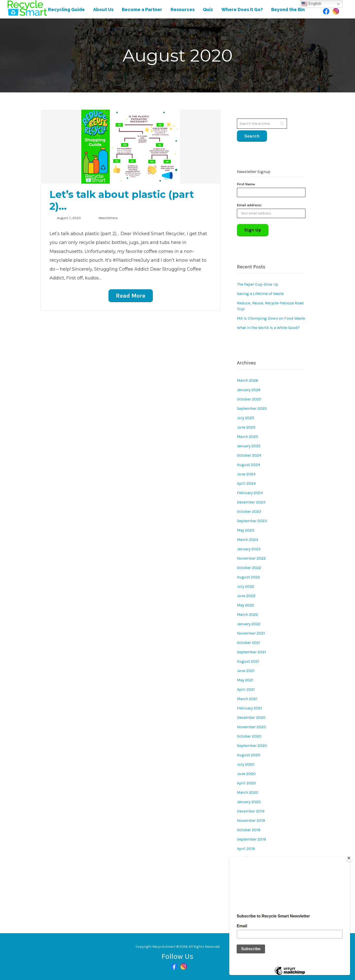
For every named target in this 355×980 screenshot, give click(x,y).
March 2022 (248, 614)
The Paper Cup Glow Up (258, 284)
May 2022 (246, 605)
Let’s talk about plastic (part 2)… (122, 200)
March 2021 (247, 699)
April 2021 (246, 689)
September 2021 (251, 652)
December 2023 (251, 502)
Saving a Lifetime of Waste (260, 294)
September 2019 (251, 839)
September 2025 (252, 408)
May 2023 (246, 530)
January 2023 (249, 549)
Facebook (326, 11)
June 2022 (246, 596)
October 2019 (249, 830)
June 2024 (246, 474)
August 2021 (248, 661)
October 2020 (249, 736)
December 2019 (251, 811)
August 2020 (249, 755)
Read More (131, 296)
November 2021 (251, 633)
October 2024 (249, 455)
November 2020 (251, 727)
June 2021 (246, 671)
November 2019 (251, 820)
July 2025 (246, 418)
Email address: (249, 205)
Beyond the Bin (288, 9)
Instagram (336, 11)
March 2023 (248, 540)
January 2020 (249, 802)
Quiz (208, 9)
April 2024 (246, 483)
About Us (103, 9)
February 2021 (249, 708)
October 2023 (249, 511)
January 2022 (249, 624)
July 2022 (246, 586)
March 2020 (248, 792)
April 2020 (246, 783)
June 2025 (246, 427)
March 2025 (248, 437)
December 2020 (251, 717)
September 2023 (252, 521)
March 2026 (248, 380)
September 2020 (252, 746)
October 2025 (249, 399)
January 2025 (249, 446)
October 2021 (249, 643)
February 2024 (250, 493)
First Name (246, 184)
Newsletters (108, 218)
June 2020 (246, 774)
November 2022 (251, 558)
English (311, 4)
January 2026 (249, 390)
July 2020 (246, 764)
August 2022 (248, 577)
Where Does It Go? (242, 9)
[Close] (349, 858)
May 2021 (245, 680)
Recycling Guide (66, 9)
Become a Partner (142, 9)
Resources (183, 9)
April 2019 (246, 849)
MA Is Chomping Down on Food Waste (271, 318)
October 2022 (249, 568)
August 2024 (248, 465)
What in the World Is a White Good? (268, 328)
